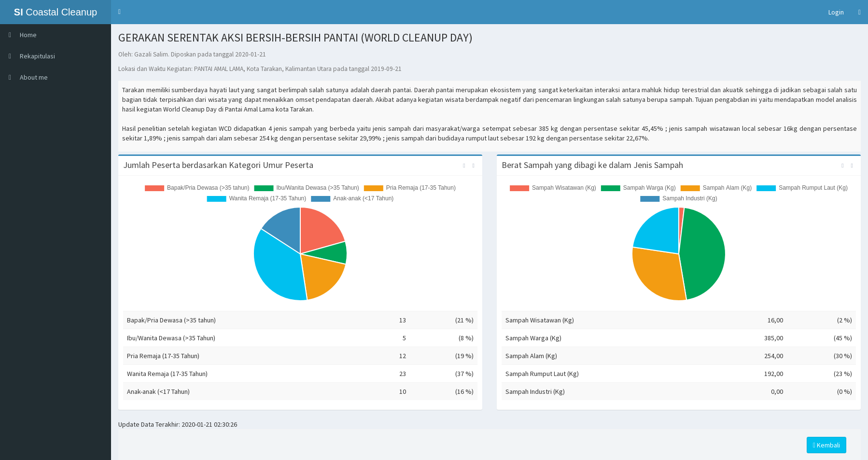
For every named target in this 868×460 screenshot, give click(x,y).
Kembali (826, 445)
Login (836, 12)
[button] (119, 12)
